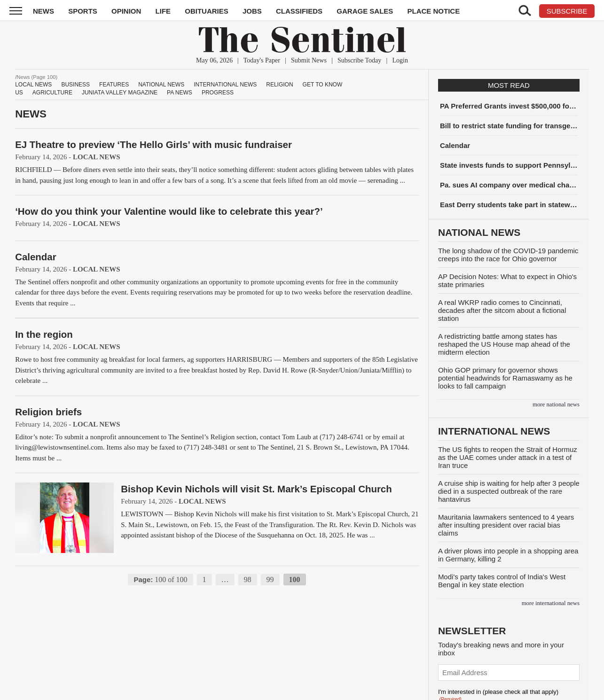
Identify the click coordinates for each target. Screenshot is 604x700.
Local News (33, 85)
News (43, 11)
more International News (551, 603)
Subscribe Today (359, 60)
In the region (44, 334)
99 (270, 579)
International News (225, 85)
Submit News (309, 60)
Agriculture (52, 93)
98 (248, 579)
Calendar (36, 257)
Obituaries (207, 11)
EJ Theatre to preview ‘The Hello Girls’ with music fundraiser (153, 144)
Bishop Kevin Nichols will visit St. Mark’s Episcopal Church (256, 489)
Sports (83, 11)
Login (400, 60)
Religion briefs (48, 412)
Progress (218, 93)
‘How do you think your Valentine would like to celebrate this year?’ (169, 211)
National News (161, 85)
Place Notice (433, 11)
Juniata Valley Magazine (120, 93)
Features (114, 85)
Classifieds (299, 11)
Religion (279, 85)
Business (75, 85)
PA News (180, 93)
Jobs (252, 11)
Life (163, 11)
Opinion (126, 11)
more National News (556, 404)
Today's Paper (262, 60)
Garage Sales (365, 11)
